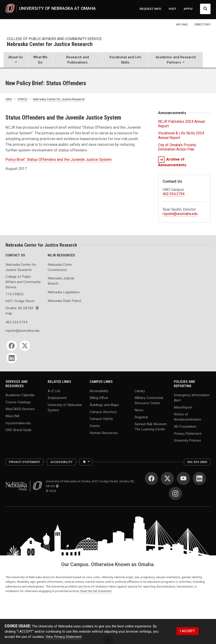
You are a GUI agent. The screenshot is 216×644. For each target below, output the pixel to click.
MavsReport (183, 407)
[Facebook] (12, 346)
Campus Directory (103, 412)
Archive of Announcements (172, 162)
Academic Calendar (20, 395)
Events (95, 426)
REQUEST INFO (150, 9)
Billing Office (99, 398)
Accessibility (99, 391)
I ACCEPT (187, 631)
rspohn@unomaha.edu (180, 214)
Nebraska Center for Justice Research (50, 44)
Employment (57, 398)
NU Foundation (185, 427)
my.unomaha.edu (18, 423)
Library (140, 391)
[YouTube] (183, 478)
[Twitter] (25, 346)
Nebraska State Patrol (64, 301)
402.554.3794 (174, 194)
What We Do (40, 60)
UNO (9, 99)
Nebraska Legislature (64, 292)
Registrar (141, 417)
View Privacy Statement (64, 637)
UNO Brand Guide (18, 430)
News (139, 410)
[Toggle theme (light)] (86, 462)
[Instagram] (175, 493)
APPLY (188, 9)
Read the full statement (96, 591)
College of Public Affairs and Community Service (54, 39)
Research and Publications (78, 60)
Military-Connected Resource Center (149, 400)
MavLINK (13, 416)
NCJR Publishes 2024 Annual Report (181, 124)
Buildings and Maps (104, 405)
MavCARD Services (20, 409)
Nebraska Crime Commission (60, 267)
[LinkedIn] (12, 358)
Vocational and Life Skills (125, 60)
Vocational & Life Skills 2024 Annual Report (181, 135)
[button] (16, 60)
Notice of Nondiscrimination (187, 417)
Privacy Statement (188, 433)
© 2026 (52, 491)
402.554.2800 (197, 462)
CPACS (22, 99)
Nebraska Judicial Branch (61, 281)
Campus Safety (101, 419)
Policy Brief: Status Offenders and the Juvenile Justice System (59, 160)
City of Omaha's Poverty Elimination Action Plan (177, 147)
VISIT (172, 9)
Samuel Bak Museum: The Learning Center (151, 427)
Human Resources (104, 433)
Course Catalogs (18, 402)
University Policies (187, 440)
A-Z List (54, 391)
